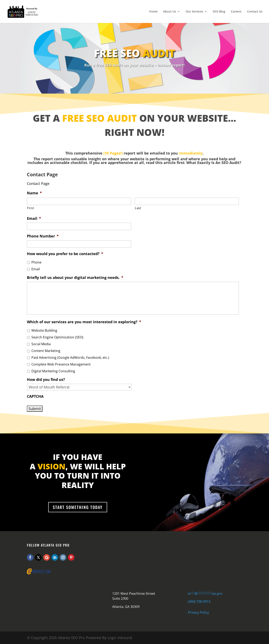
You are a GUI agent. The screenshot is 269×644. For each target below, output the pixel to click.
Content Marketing (46, 351)
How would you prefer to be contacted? (65, 254)
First (30, 208)
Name (34, 193)
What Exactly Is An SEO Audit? (214, 163)
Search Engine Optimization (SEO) (57, 337)
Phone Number (43, 236)
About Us (170, 12)
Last (138, 208)
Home (153, 12)
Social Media (41, 344)
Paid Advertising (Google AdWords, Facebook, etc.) (70, 358)
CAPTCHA (35, 396)
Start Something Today (78, 507)
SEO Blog (219, 12)
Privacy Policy (198, 612)
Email (34, 218)
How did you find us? (46, 380)
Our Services (194, 12)
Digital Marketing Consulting (53, 371)
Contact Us (255, 12)
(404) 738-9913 (199, 602)
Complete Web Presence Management (61, 364)
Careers (236, 12)
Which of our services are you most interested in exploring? (84, 322)
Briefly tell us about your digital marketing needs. (75, 278)
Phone (36, 262)
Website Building (44, 330)
